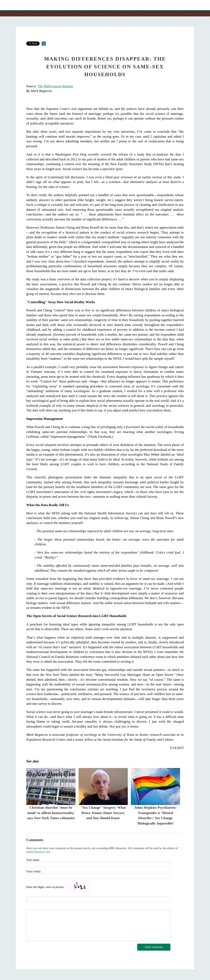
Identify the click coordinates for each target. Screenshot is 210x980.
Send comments (154, 947)
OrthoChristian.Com (38, 852)
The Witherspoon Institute (55, 86)
